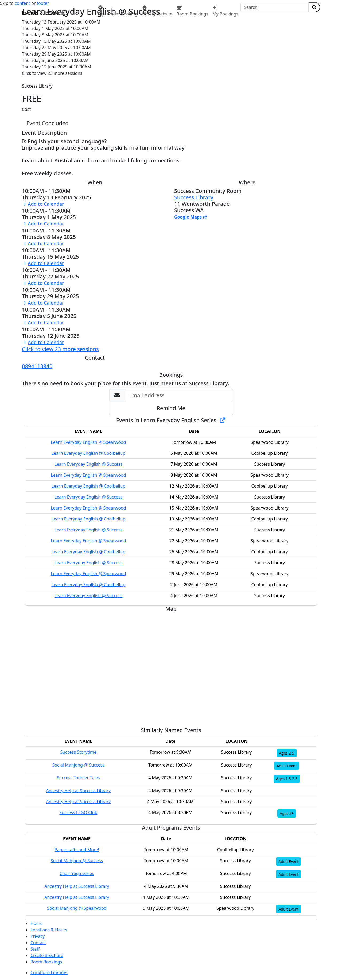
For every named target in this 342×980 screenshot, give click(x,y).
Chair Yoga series (77, 873)
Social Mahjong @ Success (79, 765)
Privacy (38, 936)
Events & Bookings (45, 13)
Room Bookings (46, 962)
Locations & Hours (49, 930)
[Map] (171, 668)
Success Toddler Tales (78, 778)
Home (37, 923)
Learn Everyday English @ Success (89, 464)
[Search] (275, 7)
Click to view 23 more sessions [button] (52, 73)
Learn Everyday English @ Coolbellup (89, 453)
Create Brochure (47, 955)
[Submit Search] (314, 7)
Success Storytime (78, 752)
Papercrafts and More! (77, 850)
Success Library (194, 197)
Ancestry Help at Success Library (78, 791)
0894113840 (37, 366)
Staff (35, 949)
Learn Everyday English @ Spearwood (88, 442)
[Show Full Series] (222, 420)
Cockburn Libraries (49, 973)
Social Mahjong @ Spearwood (77, 908)
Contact (38, 943)
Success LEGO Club (78, 812)
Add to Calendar (43, 204)
